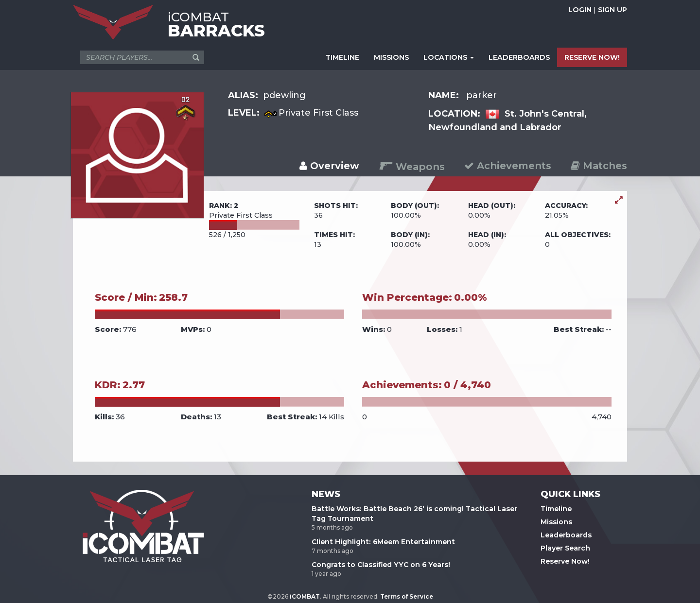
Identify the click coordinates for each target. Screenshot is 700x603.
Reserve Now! (565, 561)
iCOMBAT (305, 596)
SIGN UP (612, 10)
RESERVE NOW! (592, 57)
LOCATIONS (449, 57)
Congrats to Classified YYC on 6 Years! (381, 565)
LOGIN (580, 10)
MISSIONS (391, 57)
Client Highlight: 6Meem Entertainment (383, 542)
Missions (556, 522)
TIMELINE (342, 57)
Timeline (556, 509)
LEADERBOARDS (519, 57)
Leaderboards (566, 535)
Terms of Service (407, 596)
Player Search (565, 548)
